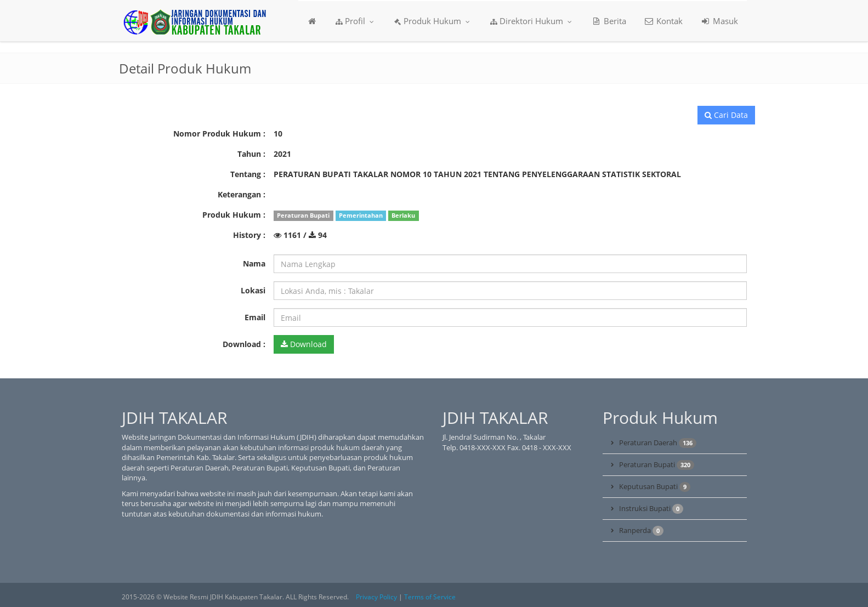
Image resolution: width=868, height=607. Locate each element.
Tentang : (248, 174)
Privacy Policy (376, 597)
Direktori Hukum (531, 21)
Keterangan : (242, 194)
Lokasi (253, 290)
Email (255, 317)
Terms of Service (430, 597)
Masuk (719, 21)
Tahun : (251, 154)
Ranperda (641, 531)
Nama (254, 263)
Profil (355, 21)
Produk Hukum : (234, 215)
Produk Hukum (432, 21)
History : (249, 235)
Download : (244, 344)
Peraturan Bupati (657, 465)
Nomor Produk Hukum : (219, 134)
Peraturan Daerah (658, 443)
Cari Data (726, 115)
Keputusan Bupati (655, 487)
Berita (609, 21)
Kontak (663, 21)
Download (304, 344)
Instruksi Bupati (651, 509)
